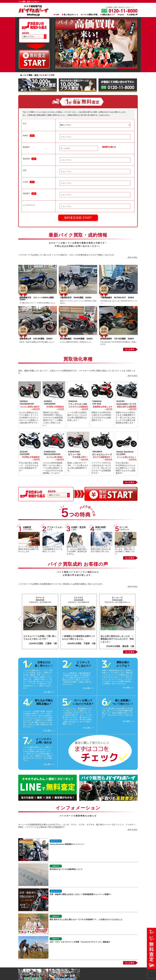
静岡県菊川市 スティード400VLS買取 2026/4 (38, 299)
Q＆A (122, 15)
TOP (57, 15)
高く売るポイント (71, 15)
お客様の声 (133, 15)
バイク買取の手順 (90, 15)
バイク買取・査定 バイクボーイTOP (37, 75)
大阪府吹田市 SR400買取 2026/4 (77, 298)
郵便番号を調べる (109, 147)
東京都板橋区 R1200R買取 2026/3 (77, 339)
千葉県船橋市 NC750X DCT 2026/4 (117, 298)
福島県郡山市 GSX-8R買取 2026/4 (37, 339)
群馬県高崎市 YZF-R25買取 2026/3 (117, 339)
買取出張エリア (109, 15)
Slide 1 (66, 68)
